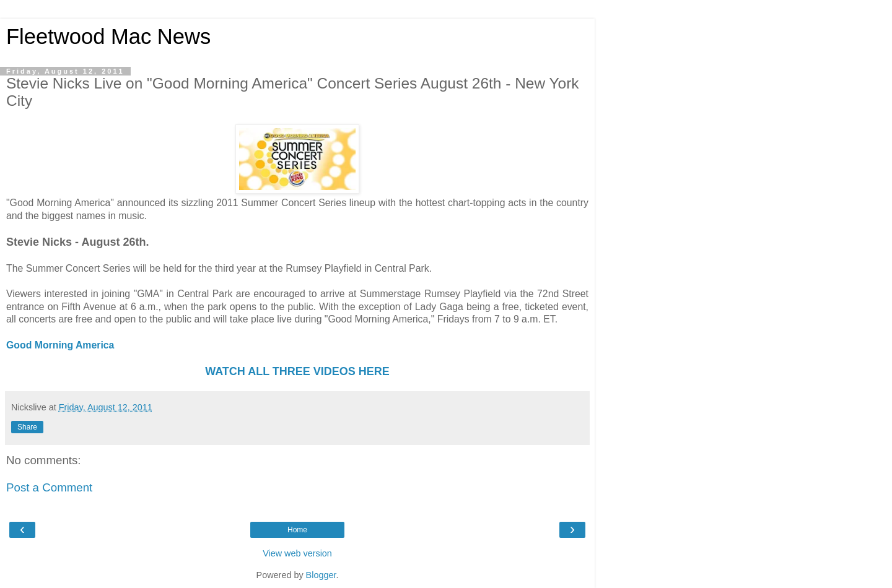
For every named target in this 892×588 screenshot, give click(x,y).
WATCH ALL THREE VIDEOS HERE (297, 371)
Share (27, 427)
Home (297, 530)
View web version (297, 553)
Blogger (321, 575)
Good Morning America (60, 345)
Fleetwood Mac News (108, 37)
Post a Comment (49, 487)
